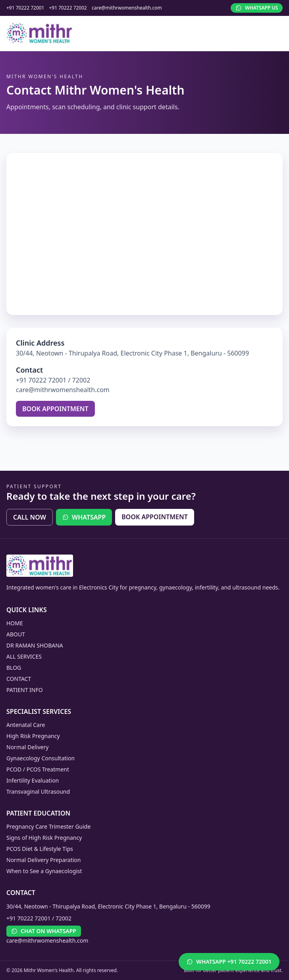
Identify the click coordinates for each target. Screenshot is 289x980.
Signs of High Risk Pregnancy (44, 838)
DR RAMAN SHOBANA (35, 645)
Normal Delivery (27, 747)
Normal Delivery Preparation (43, 860)
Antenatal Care (26, 725)
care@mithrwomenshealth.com (127, 8)
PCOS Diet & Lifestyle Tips (40, 849)
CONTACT (19, 679)
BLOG (14, 668)
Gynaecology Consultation (40, 758)
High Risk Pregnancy (33, 736)
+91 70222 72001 (25, 8)
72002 (81, 380)
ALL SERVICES (24, 656)
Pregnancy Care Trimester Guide (48, 826)
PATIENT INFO (25, 690)
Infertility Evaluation (33, 780)
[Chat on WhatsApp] (229, 962)
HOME (15, 623)
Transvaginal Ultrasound (38, 792)
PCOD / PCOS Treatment (38, 769)
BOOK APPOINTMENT (55, 409)
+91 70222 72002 (68, 8)
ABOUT (16, 634)
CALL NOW (30, 517)
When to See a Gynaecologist (44, 871)
